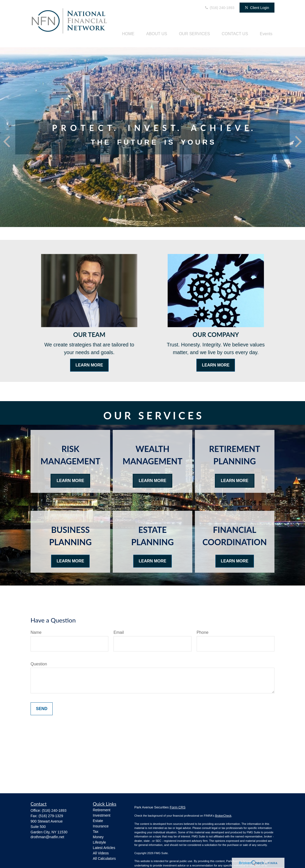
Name (36, 632)
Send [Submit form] (42, 709)
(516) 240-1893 (219, 8)
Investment (102, 815)
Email (119, 632)
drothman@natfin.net (47, 837)
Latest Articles (104, 848)
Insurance (101, 826)
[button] (128, 34)
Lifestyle (99, 842)
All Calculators (104, 858)
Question (39, 664)
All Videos (101, 853)
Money (98, 837)
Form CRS (178, 807)
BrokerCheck (223, 816)
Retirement (102, 810)
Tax (96, 832)
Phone (203, 632)
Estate (98, 821)
